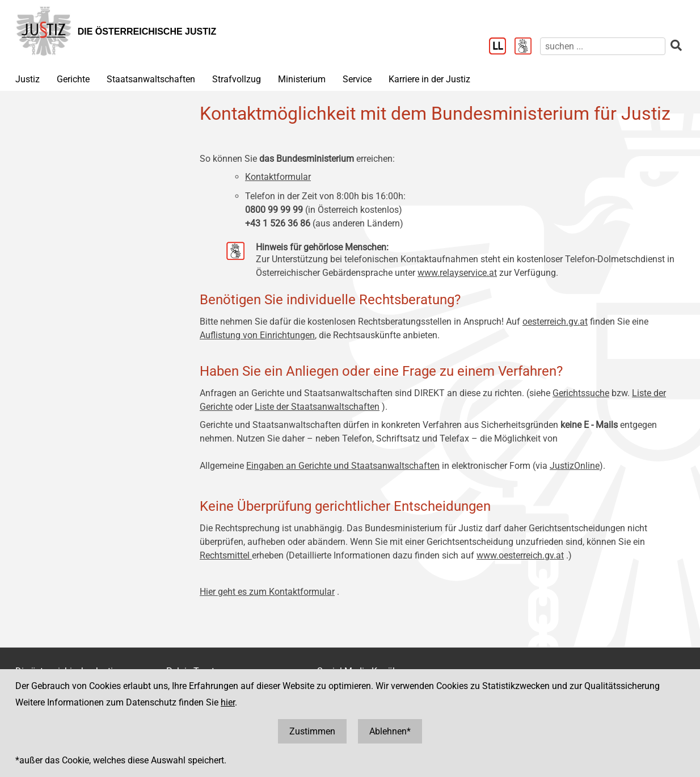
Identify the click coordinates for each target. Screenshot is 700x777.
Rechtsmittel (226, 555)
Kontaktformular (278, 177)
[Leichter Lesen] (502, 47)
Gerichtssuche (581, 393)
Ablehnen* (390, 731)
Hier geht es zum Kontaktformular (267, 592)
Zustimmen (312, 731)
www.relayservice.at (457, 273)
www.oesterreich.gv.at (520, 555)
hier (228, 702)
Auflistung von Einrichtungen (257, 335)
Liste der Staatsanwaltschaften (317, 407)
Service (357, 79)
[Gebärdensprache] (527, 47)
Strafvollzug (237, 79)
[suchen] (603, 46)
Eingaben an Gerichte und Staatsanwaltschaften (343, 466)
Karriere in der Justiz (429, 79)
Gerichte (73, 79)
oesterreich (544, 322)
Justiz (28, 79)
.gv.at (577, 322)
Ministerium (302, 79)
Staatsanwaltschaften (151, 79)
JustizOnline (575, 466)
